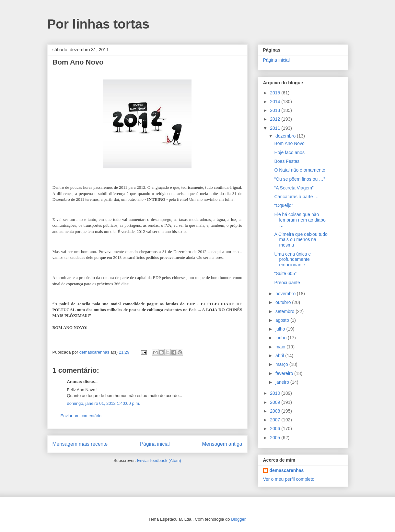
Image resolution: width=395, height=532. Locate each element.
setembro (285, 311)
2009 (276, 402)
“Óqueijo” (284, 205)
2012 (276, 119)
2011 (276, 128)
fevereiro (285, 373)
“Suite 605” (285, 273)
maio (281, 347)
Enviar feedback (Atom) (159, 460)
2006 (276, 429)
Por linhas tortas (99, 24)
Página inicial (155, 444)
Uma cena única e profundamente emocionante (292, 260)
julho (281, 329)
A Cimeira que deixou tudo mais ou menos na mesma (301, 240)
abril (280, 356)
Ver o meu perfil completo (289, 479)
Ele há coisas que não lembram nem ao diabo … (300, 220)
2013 (276, 110)
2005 (276, 438)
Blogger (238, 519)
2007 (276, 420)
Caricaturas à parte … (296, 197)
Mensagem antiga (222, 444)
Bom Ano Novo (289, 143)
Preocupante (287, 283)
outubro (284, 302)
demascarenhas (287, 470)
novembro (286, 294)
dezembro (286, 136)
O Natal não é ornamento (300, 170)
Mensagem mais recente (80, 444)
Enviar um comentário (81, 416)
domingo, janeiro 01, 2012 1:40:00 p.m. (104, 403)
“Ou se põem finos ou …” (299, 179)
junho (282, 338)
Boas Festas (287, 161)
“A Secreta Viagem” (294, 188)
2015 (276, 93)
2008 (276, 411)
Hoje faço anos (289, 152)
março (282, 364)
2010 (276, 393)
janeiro (283, 382)
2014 (276, 102)
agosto (283, 320)
